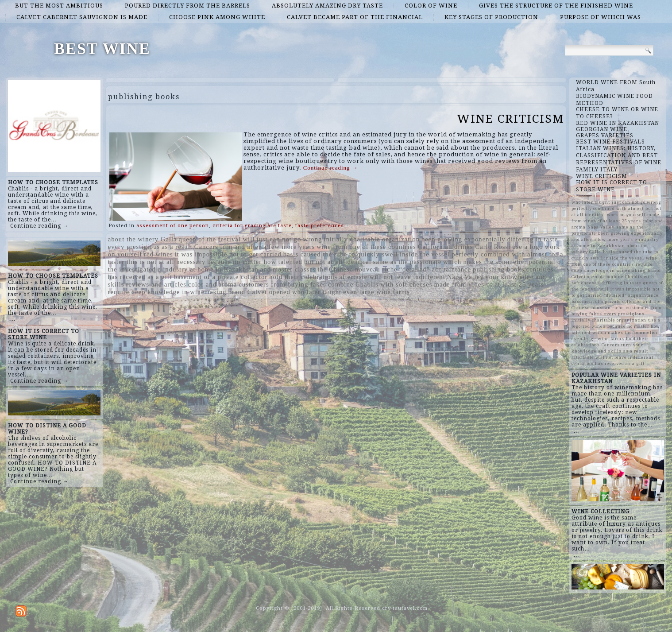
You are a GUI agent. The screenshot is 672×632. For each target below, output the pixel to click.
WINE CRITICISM (510, 119)
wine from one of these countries (366, 247)
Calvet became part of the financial (355, 17)
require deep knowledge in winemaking (167, 292)
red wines (158, 254)
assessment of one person (173, 226)
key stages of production (491, 17)
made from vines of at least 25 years (489, 284)
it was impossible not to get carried (228, 254)
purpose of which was (601, 17)
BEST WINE (102, 49)
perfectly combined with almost (499, 254)
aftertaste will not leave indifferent (392, 277)
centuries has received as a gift (608, 363)
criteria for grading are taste (252, 226)
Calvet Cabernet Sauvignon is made (82, 17)
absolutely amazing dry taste (327, 6)
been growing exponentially (463, 239)
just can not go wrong (289, 239)
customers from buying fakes (282, 284)
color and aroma (212, 284)
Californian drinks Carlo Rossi (464, 247)
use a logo (527, 247)
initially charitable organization (372, 239)
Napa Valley (465, 277)
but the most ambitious (59, 6)
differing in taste (533, 239)
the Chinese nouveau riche (357, 269)
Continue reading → (39, 226)
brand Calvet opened (259, 292)
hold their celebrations (303, 277)
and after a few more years (274, 247)
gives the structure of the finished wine (556, 6)
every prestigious (134, 247)
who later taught (317, 292)
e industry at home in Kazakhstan (208, 269)
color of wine (431, 6)
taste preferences (320, 226)
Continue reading (331, 168)
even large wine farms (377, 292)
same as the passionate (407, 262)
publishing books (499, 269)
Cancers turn (213, 247)
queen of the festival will (217, 239)
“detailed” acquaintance (435, 269)
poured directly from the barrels (187, 6)
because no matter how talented (255, 262)
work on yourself (626, 215)
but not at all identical (338, 262)
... (13, 319)
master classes (294, 269)
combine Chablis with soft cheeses (380, 284)
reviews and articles (156, 284)
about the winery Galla (143, 239)
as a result (177, 247)
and (266, 269)
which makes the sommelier (485, 262)
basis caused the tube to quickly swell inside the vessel (367, 254)
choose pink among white (217, 17)
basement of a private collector (221, 277)
